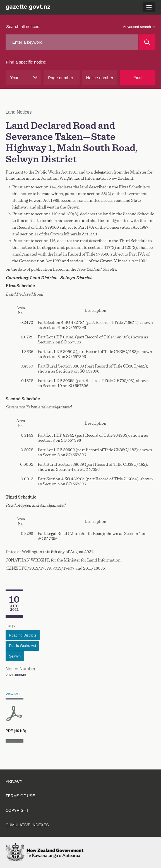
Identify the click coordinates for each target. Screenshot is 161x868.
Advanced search (139, 27)
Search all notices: (23, 26)
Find (137, 77)
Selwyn (15, 656)
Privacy (14, 781)
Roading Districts (23, 635)
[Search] (147, 42)
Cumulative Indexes (27, 825)
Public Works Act (22, 646)
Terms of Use (20, 796)
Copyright (17, 810)
